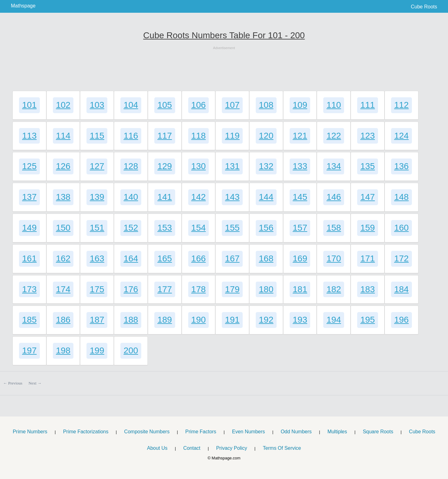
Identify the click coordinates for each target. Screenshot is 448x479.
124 (401, 136)
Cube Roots (424, 7)
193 (300, 320)
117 (165, 136)
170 (334, 258)
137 (29, 197)
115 (97, 136)
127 (97, 166)
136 (401, 166)
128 (131, 166)
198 (63, 350)
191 (232, 320)
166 (199, 258)
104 (131, 105)
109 (300, 105)
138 (63, 197)
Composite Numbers (147, 432)
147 (368, 197)
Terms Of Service (282, 448)
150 (63, 228)
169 (300, 258)
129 (165, 166)
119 (232, 136)
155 (232, 228)
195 (368, 320)
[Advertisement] (224, 65)
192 (266, 320)
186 (63, 320)
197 (29, 350)
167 (232, 258)
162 (63, 258)
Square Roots (378, 432)
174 (63, 289)
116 (131, 136)
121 (300, 136)
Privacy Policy (232, 448)
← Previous (13, 383)
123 (368, 136)
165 (165, 258)
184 (401, 289)
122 (334, 136)
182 (334, 289)
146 (334, 197)
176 (131, 289)
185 (29, 320)
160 (401, 228)
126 (63, 166)
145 (300, 197)
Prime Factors (201, 432)
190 (199, 320)
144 (266, 197)
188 (131, 320)
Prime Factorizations (86, 432)
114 (63, 136)
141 (165, 197)
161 (29, 258)
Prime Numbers (30, 432)
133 (300, 166)
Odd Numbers (296, 432)
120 (266, 136)
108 (266, 105)
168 (266, 258)
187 (97, 320)
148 (401, 197)
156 (266, 228)
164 (131, 258)
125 (29, 166)
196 (401, 320)
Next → (35, 383)
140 (131, 197)
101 (29, 105)
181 (300, 289)
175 (97, 289)
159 (368, 228)
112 (401, 105)
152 (131, 228)
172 (401, 258)
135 (368, 166)
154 (199, 228)
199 (97, 350)
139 (97, 197)
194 (334, 320)
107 (232, 105)
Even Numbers (249, 432)
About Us (157, 448)
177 (165, 289)
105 (165, 105)
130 (199, 166)
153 (165, 228)
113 (29, 136)
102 (63, 105)
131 (232, 166)
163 (97, 258)
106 (199, 105)
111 (368, 105)
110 (334, 105)
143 (232, 197)
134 (334, 166)
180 (266, 289)
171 (368, 258)
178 (199, 289)
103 (97, 105)
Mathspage (23, 6)
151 (97, 228)
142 (199, 197)
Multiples (337, 432)
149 (29, 228)
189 (165, 320)
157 (300, 228)
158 (334, 228)
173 (29, 289)
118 (199, 136)
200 (131, 350)
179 (232, 289)
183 (368, 289)
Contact (192, 448)
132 (266, 166)
